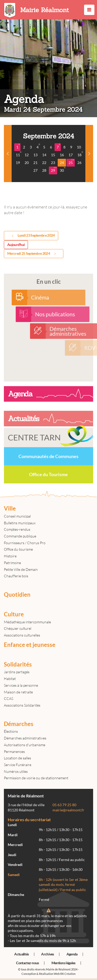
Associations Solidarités (22, 705)
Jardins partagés (17, 672)
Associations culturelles (22, 635)
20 (27, 163)
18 (80, 154)
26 (79, 163)
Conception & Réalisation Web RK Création (48, 974)
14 (44, 155)
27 (35, 170)
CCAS (9, 698)
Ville (10, 508)
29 (54, 170)
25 (71, 162)
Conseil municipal (17, 516)
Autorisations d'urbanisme (25, 745)
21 (35, 163)
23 (53, 163)
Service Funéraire (18, 765)
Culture (14, 614)
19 (18, 163)
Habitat (10, 679)
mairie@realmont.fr (68, 810)
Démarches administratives (25, 738)
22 (44, 163)
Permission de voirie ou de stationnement (36, 778)
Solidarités (18, 664)
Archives (47, 954)
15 (53, 155)
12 (27, 155)
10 (79, 147)
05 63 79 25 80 (64, 805)
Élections (11, 731)
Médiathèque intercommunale (27, 622)
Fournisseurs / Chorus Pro (25, 543)
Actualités (21, 954)
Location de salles (17, 758)
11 (19, 154)
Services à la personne (21, 685)
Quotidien (17, 595)
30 (63, 170)
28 (44, 170)
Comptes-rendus (17, 529)
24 (62, 163)
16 (62, 155)
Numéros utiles (16, 771)
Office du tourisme (18, 549)
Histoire (10, 556)
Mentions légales (64, 963)
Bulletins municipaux (20, 523)
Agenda (72, 954)
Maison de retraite (18, 692)
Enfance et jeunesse (30, 645)
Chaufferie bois (16, 576)
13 (35, 155)
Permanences (14, 751)
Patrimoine (12, 563)
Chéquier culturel (18, 628)
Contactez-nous (27, 963)
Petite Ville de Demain (21, 569)
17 (71, 155)
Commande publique (20, 536)
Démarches (19, 724)
